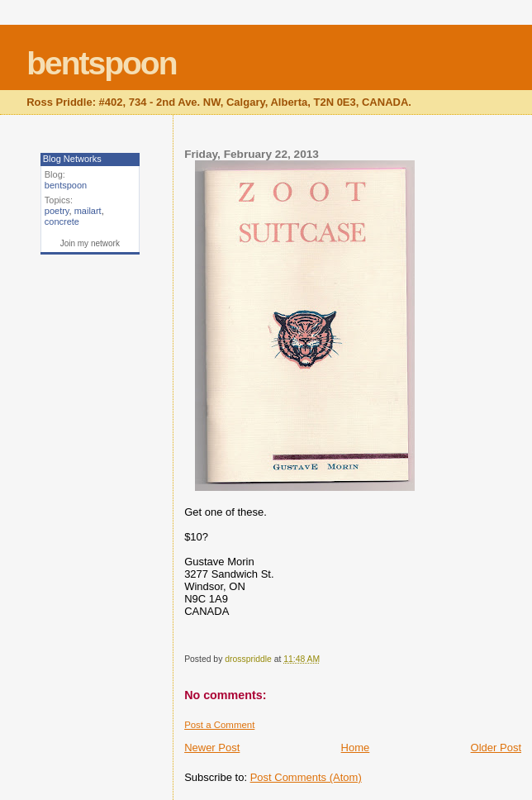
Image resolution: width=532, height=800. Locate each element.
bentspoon (101, 63)
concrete (62, 221)
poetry (57, 211)
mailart (88, 211)
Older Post (496, 748)
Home (356, 748)
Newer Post (212, 748)
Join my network (90, 243)
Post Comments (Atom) (306, 777)
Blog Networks (72, 159)
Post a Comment (219, 725)
